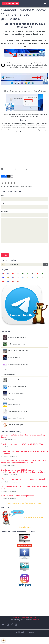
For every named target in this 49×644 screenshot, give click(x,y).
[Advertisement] (22, 603)
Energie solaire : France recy (14, 418)
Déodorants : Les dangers (13, 425)
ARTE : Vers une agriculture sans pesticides (17, 496)
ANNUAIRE (16, 617)
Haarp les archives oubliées (13, 393)
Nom (2, 195)
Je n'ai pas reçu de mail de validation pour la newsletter (24, 503)
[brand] (10, 3)
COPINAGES (24, 617)
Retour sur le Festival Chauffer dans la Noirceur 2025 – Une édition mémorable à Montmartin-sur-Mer (24, 462)
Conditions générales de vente (24, 632)
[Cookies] (3, 641)
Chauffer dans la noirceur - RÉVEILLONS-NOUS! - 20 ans (22, 444)
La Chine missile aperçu (10, 370)
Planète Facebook (8, 399)
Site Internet (5, 211)
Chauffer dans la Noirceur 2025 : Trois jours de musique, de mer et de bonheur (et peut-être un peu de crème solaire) (24, 471)
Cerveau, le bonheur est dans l (14, 337)
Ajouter (5, 255)
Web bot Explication (9, 374)
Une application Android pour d (15, 411)
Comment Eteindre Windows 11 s (15, 364)
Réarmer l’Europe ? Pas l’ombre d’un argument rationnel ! (23, 479)
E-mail (3, 203)
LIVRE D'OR (32, 617)
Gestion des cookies (25, 635)
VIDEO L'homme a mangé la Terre (15, 351)
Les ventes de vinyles (12, 358)
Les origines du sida (11, 380)
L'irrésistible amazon (11, 405)
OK (46, 264)
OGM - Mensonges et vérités (14, 344)
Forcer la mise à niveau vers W (14, 387)
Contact (36, 620)
